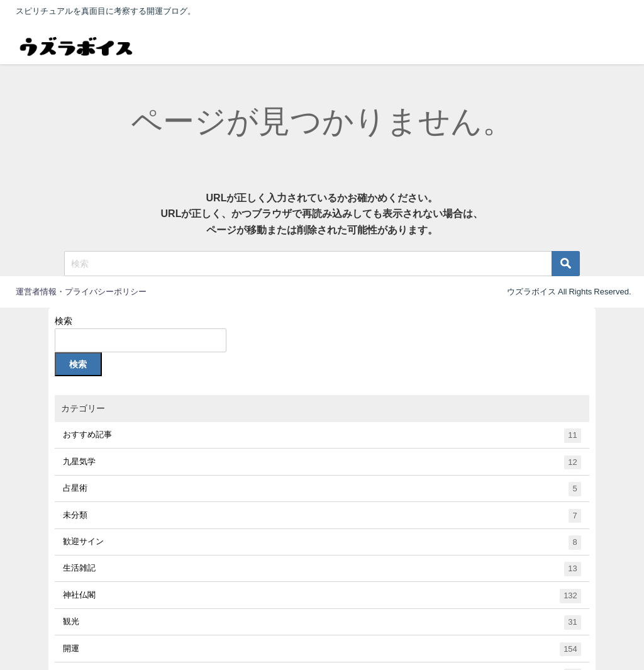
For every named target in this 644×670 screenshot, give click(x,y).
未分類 (322, 516)
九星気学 (322, 463)
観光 (322, 623)
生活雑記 (322, 569)
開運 (322, 650)
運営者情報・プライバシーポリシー (81, 292)
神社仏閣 (322, 596)
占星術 (322, 489)
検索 (64, 321)
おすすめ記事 (322, 436)
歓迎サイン (322, 543)
